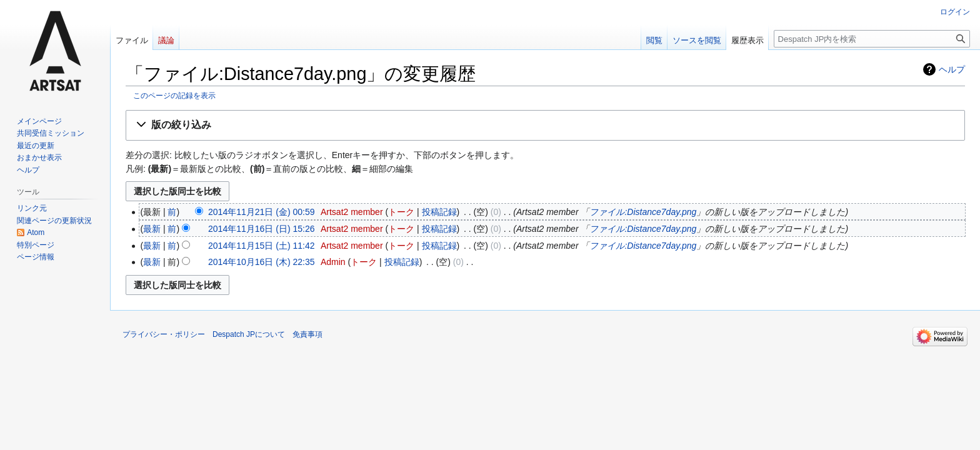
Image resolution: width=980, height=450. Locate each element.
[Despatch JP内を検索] (872, 39)
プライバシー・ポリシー (164, 334)
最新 (152, 229)
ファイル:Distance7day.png (643, 212)
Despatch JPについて (249, 334)
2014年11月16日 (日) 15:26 (261, 229)
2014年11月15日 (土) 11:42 (261, 246)
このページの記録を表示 (174, 95)
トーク (401, 212)
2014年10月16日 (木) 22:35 (261, 262)
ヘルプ (952, 69)
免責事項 (307, 334)
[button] (545, 125)
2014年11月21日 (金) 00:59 (261, 212)
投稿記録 (439, 212)
